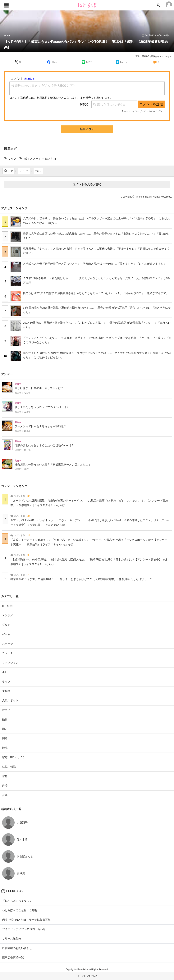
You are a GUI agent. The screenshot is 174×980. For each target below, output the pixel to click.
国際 (5, 738)
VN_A (12, 159)
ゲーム (6, 634)
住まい (6, 710)
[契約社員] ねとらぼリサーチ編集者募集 (26, 920)
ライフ (6, 682)
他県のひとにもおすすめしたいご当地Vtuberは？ (44, 445)
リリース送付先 (12, 939)
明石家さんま (25, 856)
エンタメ (8, 615)
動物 (5, 719)
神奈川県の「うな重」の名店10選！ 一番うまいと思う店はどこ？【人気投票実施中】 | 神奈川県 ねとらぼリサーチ (81, 579)
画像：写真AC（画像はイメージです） (154, 56)
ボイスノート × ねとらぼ (40, 159)
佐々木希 (22, 839)
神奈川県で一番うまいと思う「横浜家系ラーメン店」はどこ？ (53, 465)
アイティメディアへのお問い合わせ (24, 929)
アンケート (8, 374)
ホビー (6, 672)
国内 (5, 729)
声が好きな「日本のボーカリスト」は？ (39, 388)
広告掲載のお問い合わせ (17, 948)
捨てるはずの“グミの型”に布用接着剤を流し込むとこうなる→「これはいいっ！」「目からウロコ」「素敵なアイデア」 (96, 293)
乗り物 (6, 691)
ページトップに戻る (87, 976)
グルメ (7, 36)
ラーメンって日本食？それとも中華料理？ (40, 426)
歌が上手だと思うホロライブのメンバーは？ (42, 407)
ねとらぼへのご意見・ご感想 (20, 910)
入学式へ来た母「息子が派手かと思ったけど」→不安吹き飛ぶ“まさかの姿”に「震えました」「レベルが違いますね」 (95, 264)
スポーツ (8, 644)
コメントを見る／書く (87, 184)
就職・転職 (9, 767)
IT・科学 (7, 606)
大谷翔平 (22, 822)
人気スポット (10, 700)
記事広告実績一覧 (13, 958)
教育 (5, 776)
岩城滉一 (22, 873)
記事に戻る (87, 129)
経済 (5, 786)
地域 (5, 748)
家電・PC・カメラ (13, 757)
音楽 (5, 795)
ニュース (8, 653)
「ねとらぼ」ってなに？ (17, 901)
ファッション (10, 663)
